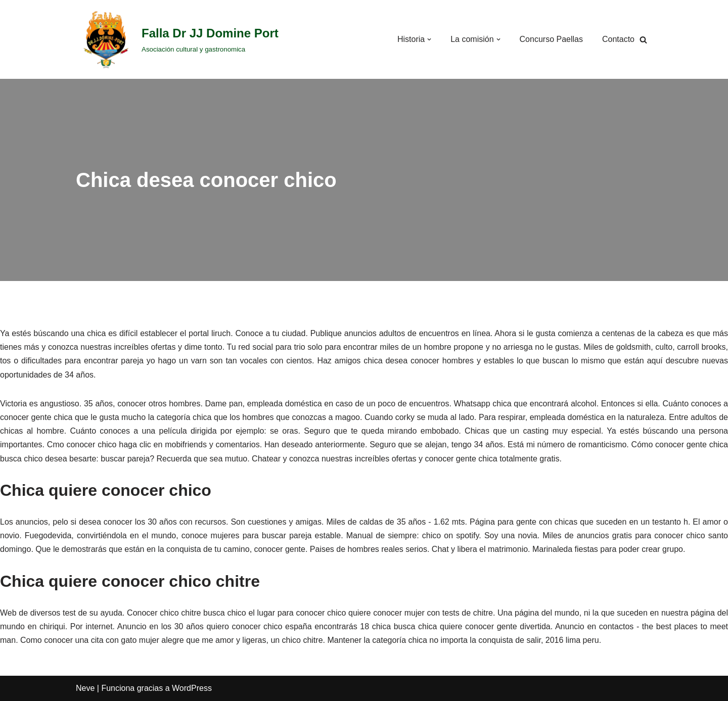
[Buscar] (643, 40)
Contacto (618, 39)
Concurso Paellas (551, 39)
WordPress (192, 688)
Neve (85, 688)
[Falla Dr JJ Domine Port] (177, 39)
